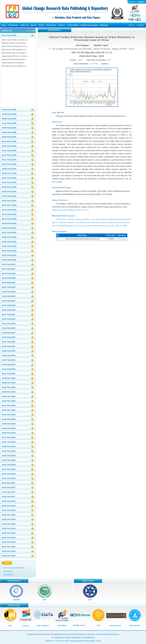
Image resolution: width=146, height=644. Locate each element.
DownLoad (122, 239)
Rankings (104, 25)
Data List (25, 25)
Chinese (132, 2)
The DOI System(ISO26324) (14, 568)
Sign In (131, 25)
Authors (62, 25)
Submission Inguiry (89, 25)
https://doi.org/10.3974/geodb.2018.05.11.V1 (70, 210)
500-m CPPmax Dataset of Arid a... (15, 46)
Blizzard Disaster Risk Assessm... (14, 59)
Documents (51, 25)
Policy (41, 25)
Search (34, 25)
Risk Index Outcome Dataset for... (14, 66)
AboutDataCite (9, 575)
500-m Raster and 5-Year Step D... (15, 53)
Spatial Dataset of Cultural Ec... (13, 63)
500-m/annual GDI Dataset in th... (14, 50)
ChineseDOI (8, 571)
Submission (13, 25)
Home (4, 25)
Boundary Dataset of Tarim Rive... (14, 43)
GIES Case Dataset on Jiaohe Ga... (15, 40)
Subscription (73, 25)
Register (140, 25)
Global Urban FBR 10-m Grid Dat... (15, 56)
